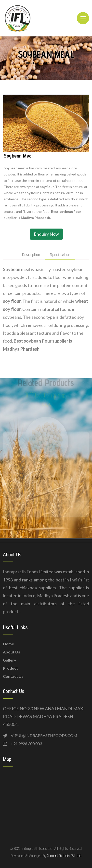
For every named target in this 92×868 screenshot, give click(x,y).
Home (31, 63)
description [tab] (31, 255)
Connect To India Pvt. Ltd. (64, 856)
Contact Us (13, 676)
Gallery (10, 660)
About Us (12, 652)
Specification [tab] (60, 255)
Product (10, 668)
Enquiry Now (46, 234)
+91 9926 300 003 (26, 744)
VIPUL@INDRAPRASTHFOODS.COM (44, 735)
